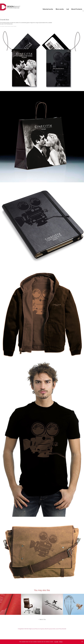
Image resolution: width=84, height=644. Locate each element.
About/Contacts (77, 9)
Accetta (56, 642)
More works (60, 9)
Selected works (48, 9)
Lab (68, 9)
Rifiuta (61, 642)
